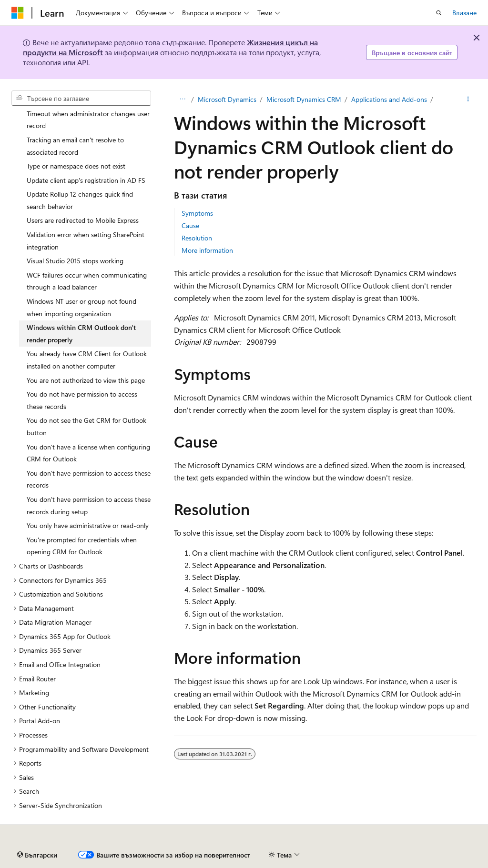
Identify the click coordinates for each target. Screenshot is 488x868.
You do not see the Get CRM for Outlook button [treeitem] (86, 426)
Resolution (197, 238)
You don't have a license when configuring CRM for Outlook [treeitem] (88, 453)
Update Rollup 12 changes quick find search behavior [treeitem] (80, 200)
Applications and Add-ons (389, 99)
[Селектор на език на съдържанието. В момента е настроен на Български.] (37, 855)
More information (207, 250)
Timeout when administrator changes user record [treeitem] (88, 120)
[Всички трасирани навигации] (182, 100)
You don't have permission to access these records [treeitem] (89, 479)
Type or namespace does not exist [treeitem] (76, 166)
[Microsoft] (18, 13)
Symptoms (197, 213)
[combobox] (81, 98)
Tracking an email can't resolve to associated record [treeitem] (75, 146)
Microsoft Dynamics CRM (304, 99)
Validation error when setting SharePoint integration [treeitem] (86, 241)
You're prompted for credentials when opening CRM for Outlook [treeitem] (82, 546)
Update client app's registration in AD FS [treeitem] (86, 180)
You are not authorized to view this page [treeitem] (86, 380)
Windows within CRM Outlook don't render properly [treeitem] (81, 334)
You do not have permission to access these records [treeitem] (82, 400)
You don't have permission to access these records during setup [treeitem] (89, 505)
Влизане (464, 13)
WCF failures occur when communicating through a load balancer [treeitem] (87, 281)
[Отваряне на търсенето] (439, 13)
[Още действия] (468, 100)
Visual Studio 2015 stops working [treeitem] (75, 261)
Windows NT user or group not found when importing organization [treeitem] (81, 307)
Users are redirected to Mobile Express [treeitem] (83, 220)
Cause (190, 225)
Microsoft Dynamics (227, 99)
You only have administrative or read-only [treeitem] (88, 525)
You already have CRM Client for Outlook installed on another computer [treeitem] (87, 360)
